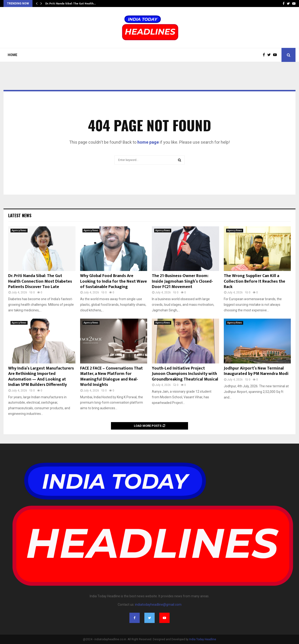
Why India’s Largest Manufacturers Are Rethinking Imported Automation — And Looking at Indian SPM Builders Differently (41, 377)
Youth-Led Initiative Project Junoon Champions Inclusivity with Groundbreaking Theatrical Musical (185, 374)
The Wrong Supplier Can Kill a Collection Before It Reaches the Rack (255, 281)
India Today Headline (203, 639)
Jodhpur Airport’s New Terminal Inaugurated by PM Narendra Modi (256, 371)
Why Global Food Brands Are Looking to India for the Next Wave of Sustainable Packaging (114, 281)
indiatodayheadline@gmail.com (158, 605)
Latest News (20, 215)
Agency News (19, 230)
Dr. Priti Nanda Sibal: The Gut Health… (71, 4)
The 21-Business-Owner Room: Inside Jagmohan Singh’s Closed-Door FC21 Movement (182, 281)
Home (12, 55)
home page (148, 142)
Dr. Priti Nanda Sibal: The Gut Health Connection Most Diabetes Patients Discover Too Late (40, 281)
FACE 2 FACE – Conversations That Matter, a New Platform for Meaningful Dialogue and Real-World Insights (111, 377)
